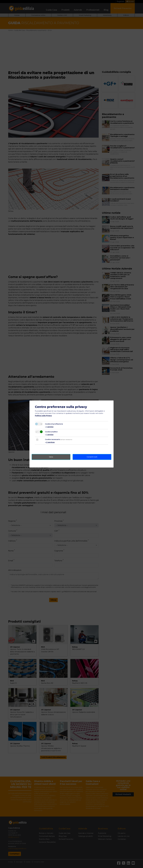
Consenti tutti (92, 457)
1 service (49, 427)
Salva (51, 457)
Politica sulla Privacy (43, 416)
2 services (50, 442)
